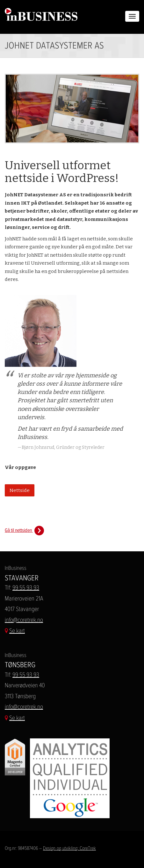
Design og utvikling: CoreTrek (69, 848)
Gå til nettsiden (24, 530)
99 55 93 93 (26, 588)
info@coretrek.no (24, 620)
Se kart (17, 631)
